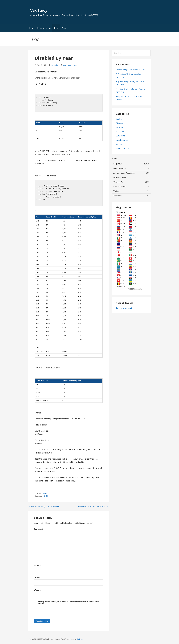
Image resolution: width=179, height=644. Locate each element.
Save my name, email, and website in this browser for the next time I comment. (68, 603)
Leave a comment (70, 65)
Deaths (119, 119)
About (64, 28)
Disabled (45, 493)
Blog (56, 28)
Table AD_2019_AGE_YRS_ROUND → (93, 506)
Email (37, 578)
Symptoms (120, 136)
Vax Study (39, 10)
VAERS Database (123, 148)
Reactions (120, 132)
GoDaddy (81, 639)
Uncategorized (122, 140)
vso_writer (55, 65)
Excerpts (120, 127)
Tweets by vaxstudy (124, 308)
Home (31, 28)
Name (37, 565)
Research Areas (44, 28)
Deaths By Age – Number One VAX (131, 70)
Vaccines (120, 144)
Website (38, 590)
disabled (46, 496)
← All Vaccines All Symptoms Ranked (44, 506)
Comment (39, 529)
